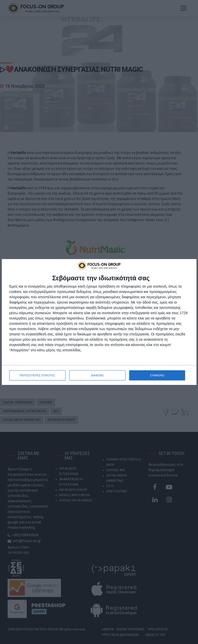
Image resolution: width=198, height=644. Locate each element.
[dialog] (99, 322)
